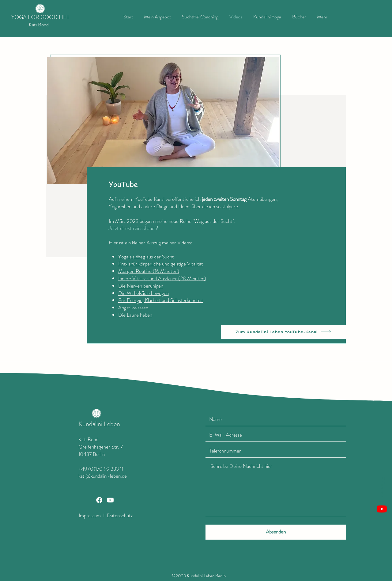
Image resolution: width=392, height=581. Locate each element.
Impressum (90, 515)
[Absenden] (276, 532)
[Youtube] (382, 509)
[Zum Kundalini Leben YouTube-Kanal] (283, 332)
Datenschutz (119, 515)
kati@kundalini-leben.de (103, 476)
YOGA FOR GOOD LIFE (40, 17)
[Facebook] (99, 500)
